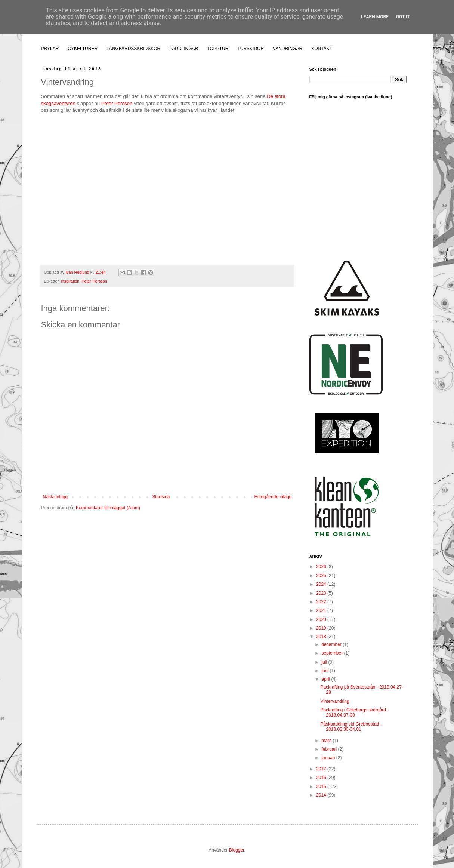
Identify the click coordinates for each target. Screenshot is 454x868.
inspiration (70, 281)
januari (329, 758)
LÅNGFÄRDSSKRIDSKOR (133, 49)
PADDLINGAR (184, 49)
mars (327, 741)
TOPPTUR (218, 49)
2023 (322, 593)
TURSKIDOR (251, 49)
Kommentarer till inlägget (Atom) (108, 508)
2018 (322, 637)
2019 (322, 628)
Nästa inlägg (55, 497)
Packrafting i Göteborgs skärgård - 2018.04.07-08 (354, 712)
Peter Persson (117, 103)
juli (325, 662)
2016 (322, 778)
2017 (322, 769)
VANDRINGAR (288, 49)
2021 (322, 610)
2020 (322, 619)
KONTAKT (322, 49)
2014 (322, 795)
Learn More (375, 17)
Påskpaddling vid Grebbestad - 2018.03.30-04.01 (351, 727)
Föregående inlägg (273, 497)
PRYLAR (50, 49)
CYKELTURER (83, 49)
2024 (322, 584)
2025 (322, 576)
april (326, 679)
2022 (322, 602)
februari (330, 749)
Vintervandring (335, 701)
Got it (403, 17)
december (332, 644)
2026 (322, 567)
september (333, 653)
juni (325, 671)
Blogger (237, 850)
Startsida (161, 497)
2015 (322, 787)
